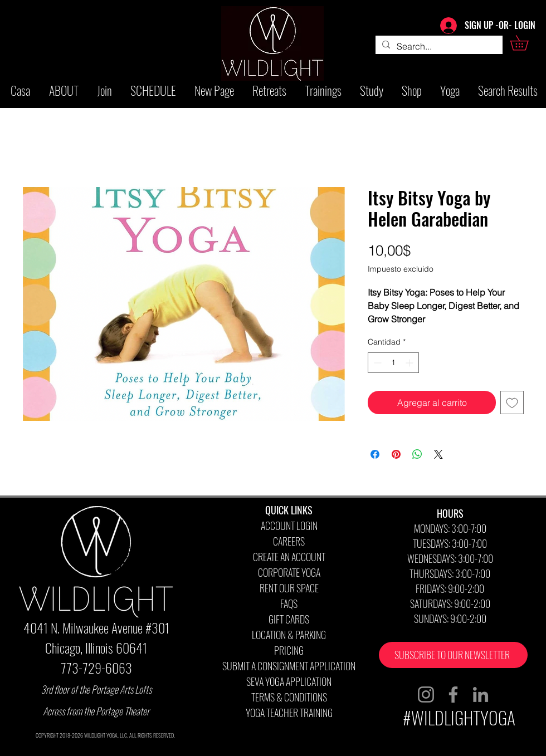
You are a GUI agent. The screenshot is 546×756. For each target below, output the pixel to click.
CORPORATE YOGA (289, 572)
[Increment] (410, 363)
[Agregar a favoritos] (512, 402)
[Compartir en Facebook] (375, 454)
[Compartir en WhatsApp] (417, 454)
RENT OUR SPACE (289, 588)
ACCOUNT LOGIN (289, 526)
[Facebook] (453, 694)
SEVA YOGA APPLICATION (289, 681)
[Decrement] (376, 363)
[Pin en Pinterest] (396, 454)
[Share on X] (438, 454)
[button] (526, 43)
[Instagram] (426, 694)
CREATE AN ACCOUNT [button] (289, 557)
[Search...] (438, 46)
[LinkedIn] (481, 694)
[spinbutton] (393, 363)
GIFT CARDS (289, 619)
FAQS (289, 603)
